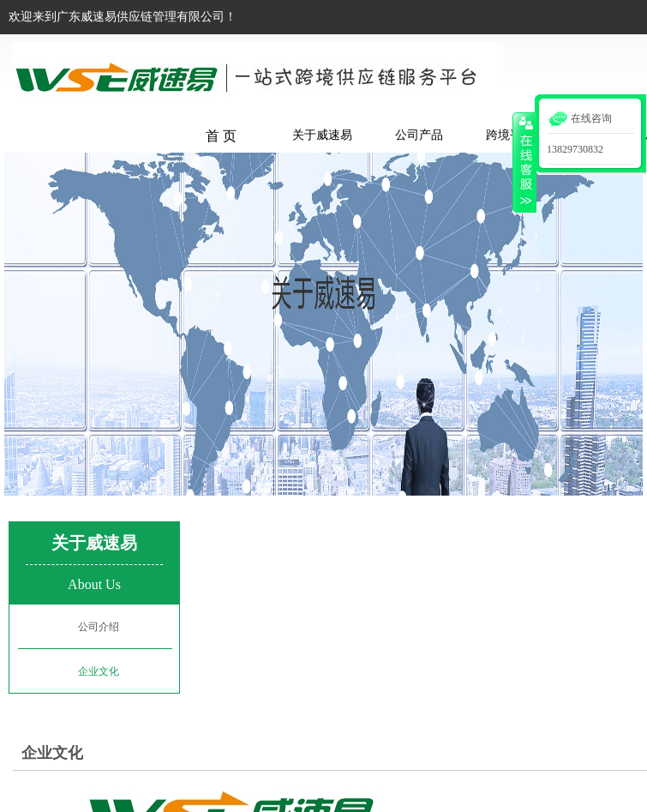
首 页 (221, 136)
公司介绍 (99, 627)
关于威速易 (322, 135)
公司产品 (419, 135)
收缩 (524, 162)
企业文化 (52, 753)
